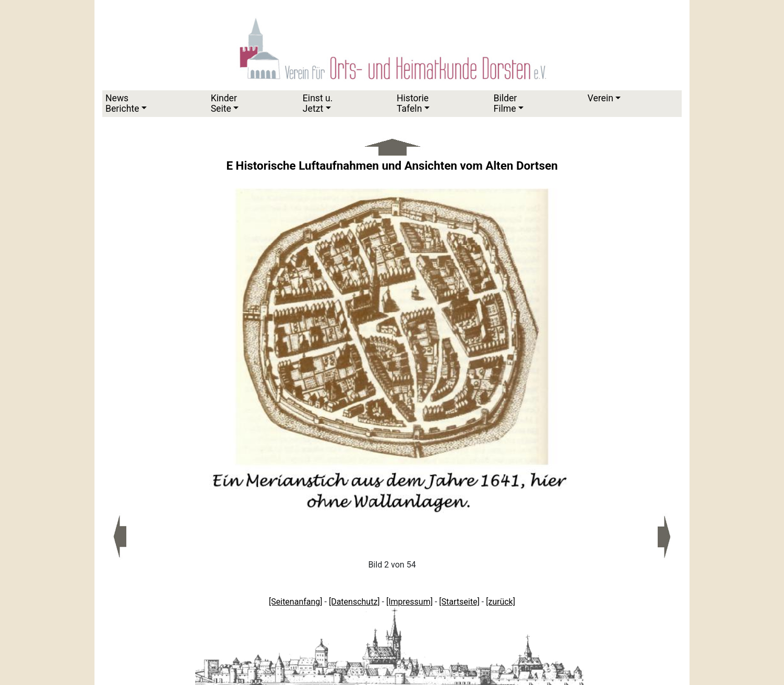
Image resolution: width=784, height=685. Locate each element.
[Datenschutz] (354, 602)
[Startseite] (459, 602)
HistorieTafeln (413, 103)
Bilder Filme (505, 103)
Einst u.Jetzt (318, 103)
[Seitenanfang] (296, 602)
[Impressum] (409, 602)
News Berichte (122, 103)
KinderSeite (224, 103)
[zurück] (501, 602)
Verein (601, 98)
